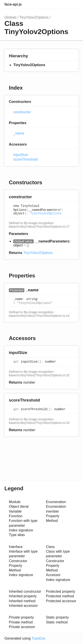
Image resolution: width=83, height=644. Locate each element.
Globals (10, 17)
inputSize (21, 155)
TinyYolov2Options (34, 17)
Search (56, 4)
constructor (22, 112)
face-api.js (13, 4)
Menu (74, 4)
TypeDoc (38, 638)
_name (19, 133)
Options (64, 4)
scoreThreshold (25, 159)
